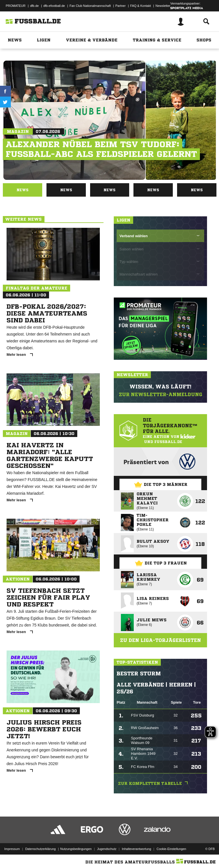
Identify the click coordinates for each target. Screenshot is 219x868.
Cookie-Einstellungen (171, 849)
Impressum (12, 849)
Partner (121, 6)
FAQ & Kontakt (141, 6)
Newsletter (163, 6)
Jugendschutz (107, 849)
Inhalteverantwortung (136, 849)
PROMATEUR (16, 6)
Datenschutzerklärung (40, 849)
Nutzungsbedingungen (76, 849)
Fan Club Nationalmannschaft (90, 6)
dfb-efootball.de (54, 6)
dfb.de (34, 6)
